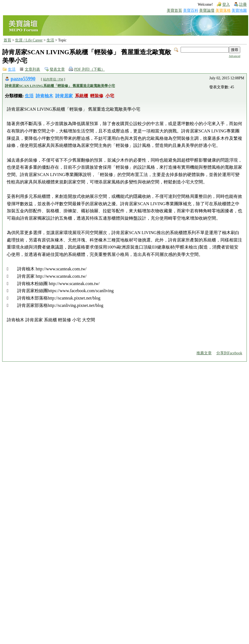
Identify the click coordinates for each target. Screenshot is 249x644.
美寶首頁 (174, 10)
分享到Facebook (229, 353)
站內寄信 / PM (53, 79)
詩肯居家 (64, 96)
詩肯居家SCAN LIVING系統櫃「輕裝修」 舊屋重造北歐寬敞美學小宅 (60, 86)
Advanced (235, 56)
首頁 (7, 40)
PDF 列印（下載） (89, 69)
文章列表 (32, 69)
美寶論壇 (207, 10)
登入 (226, 4)
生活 (50, 40)
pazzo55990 (23, 79)
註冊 (243, 4)
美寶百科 (191, 10)
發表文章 (57, 69)
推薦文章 (204, 353)
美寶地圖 (239, 10)
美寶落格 (223, 10)
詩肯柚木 (44, 96)
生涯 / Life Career (29, 40)
